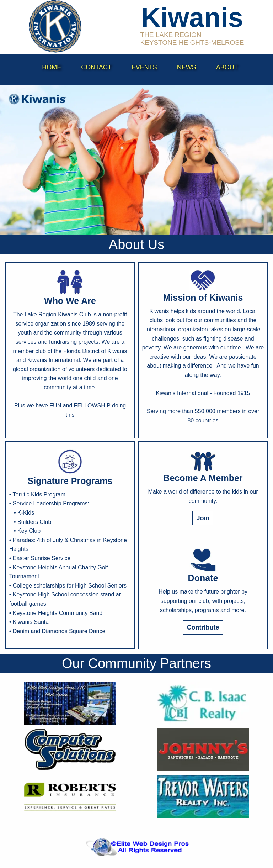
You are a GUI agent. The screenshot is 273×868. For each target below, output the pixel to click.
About (227, 67)
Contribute (203, 627)
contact (96, 67)
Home (52, 67)
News (187, 67)
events (144, 67)
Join (203, 518)
